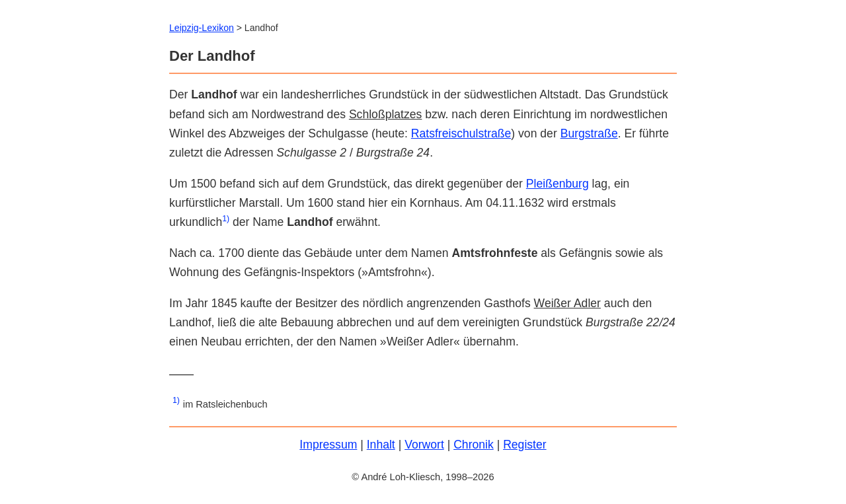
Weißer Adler (567, 303)
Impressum (328, 445)
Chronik (474, 445)
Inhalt (381, 445)
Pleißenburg (558, 184)
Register (525, 445)
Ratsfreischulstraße (461, 133)
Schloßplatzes (386, 114)
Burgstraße (589, 133)
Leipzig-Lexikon (202, 28)
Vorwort (424, 445)
